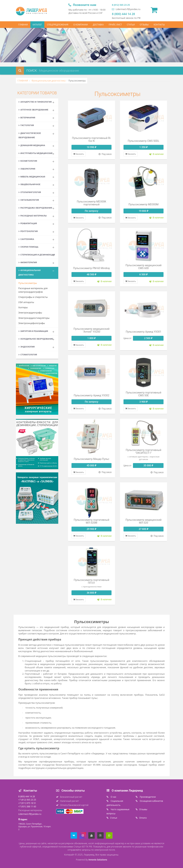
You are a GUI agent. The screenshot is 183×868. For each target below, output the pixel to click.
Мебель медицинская (32, 177)
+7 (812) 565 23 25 (27, 800)
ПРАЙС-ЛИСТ (115, 25)
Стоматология (28, 355)
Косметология (28, 161)
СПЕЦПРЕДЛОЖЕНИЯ (58, 25)
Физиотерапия (28, 262)
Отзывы (143, 809)
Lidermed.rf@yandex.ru (126, 9)
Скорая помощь (28, 247)
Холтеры (23, 307)
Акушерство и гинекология (35, 102)
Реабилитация (28, 223)
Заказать (79, 154)
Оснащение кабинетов (151, 801)
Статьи (114, 818)
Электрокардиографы (30, 313)
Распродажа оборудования (35, 208)
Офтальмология (29, 200)
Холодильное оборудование (36, 339)
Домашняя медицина (32, 145)
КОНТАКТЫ (159, 25)
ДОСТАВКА (98, 25)
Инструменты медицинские (36, 153)
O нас (113, 797)
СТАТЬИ (131, 25)
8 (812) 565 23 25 (121, 5)
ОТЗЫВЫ (144, 25)
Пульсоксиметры (28, 283)
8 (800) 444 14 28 (123, 14)
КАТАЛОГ (37, 25)
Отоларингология (30, 192)
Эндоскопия (27, 347)
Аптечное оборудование (33, 110)
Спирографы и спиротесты (33, 297)
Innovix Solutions (98, 860)
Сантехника (26, 239)
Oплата (143, 818)
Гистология (26, 125)
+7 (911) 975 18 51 (27, 803)
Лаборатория (27, 169)
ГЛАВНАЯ (23, 25)
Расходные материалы (33, 216)
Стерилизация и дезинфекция (37, 255)
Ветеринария (27, 118)
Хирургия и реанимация (33, 331)
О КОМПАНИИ (81, 25)
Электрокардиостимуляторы (34, 318)
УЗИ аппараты (26, 302)
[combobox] (70, 71)
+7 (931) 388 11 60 (27, 806)
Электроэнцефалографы (32, 323)
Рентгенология (28, 231)
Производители (148, 797)
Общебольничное (29, 184)
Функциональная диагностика (48, 81)
